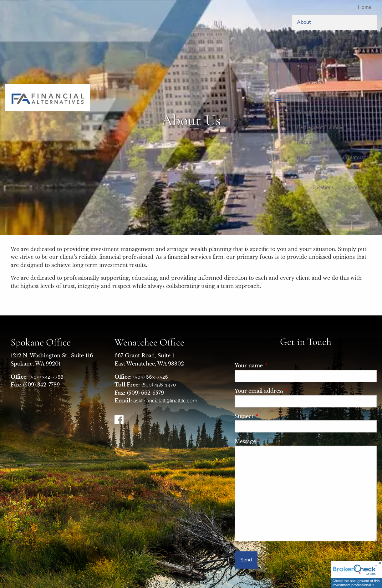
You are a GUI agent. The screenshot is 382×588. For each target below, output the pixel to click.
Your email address (287, 391)
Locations (323, 187)
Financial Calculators (341, 157)
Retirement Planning (320, 127)
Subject (272, 416)
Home (365, 7)
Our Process (343, 37)
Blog (302, 157)
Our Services (311, 82)
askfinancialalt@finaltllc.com (165, 401)
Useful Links (311, 172)
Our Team (308, 37)
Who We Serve (314, 67)
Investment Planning (320, 112)
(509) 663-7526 (151, 377)
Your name (277, 366)
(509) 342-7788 (46, 377)
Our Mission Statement (323, 52)
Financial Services (317, 97)
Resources (309, 142)
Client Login (358, 187)
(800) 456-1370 (159, 385)
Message (273, 441)
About (304, 22)
